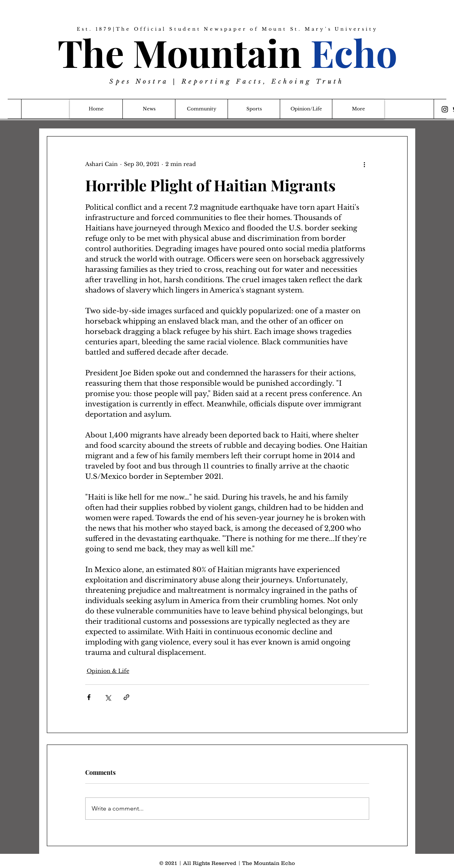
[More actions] (365, 164)
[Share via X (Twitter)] (108, 697)
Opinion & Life (108, 671)
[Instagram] (445, 109)
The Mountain (227, 52)
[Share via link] (126, 697)
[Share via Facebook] (89, 697)
